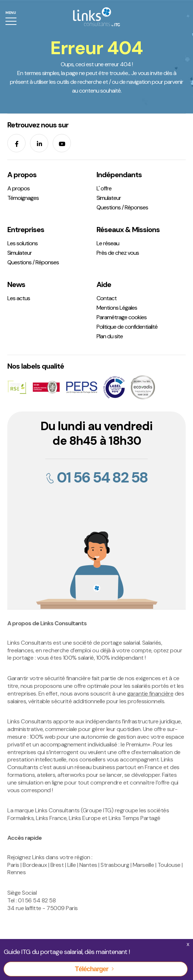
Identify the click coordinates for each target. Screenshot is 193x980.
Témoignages (23, 198)
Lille (72, 865)
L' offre (104, 188)
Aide (104, 284)
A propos (22, 175)
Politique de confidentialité (127, 327)
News (16, 284)
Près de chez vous (118, 253)
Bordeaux (35, 865)
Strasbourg (115, 865)
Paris (13, 865)
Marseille (143, 865)
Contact (107, 298)
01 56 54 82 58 (97, 477)
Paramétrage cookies (122, 317)
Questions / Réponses (122, 207)
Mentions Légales (117, 308)
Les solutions (22, 243)
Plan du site (110, 336)
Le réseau (108, 243)
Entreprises (26, 230)
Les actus (19, 298)
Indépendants (119, 175)
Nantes (88, 865)
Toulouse (169, 865)
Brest (57, 865)
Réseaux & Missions (128, 230)
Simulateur (109, 198)
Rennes (16, 872)
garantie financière (150, 694)
